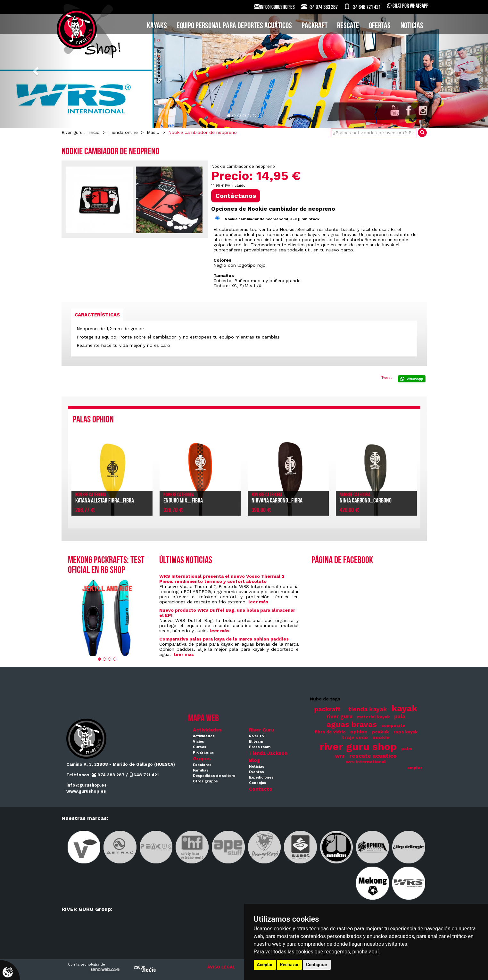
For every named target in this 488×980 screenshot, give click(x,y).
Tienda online (123, 132)
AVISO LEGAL (221, 967)
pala (400, 717)
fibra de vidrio (330, 732)
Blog (254, 760)
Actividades (207, 730)
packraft (327, 709)
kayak (404, 708)
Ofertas (380, 26)
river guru (339, 717)
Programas (203, 752)
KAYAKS (157, 26)
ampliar (415, 768)
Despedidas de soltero (214, 776)
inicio (94, 132)
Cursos (200, 747)
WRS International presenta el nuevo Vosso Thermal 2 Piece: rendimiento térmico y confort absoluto (222, 579)
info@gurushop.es (87, 785)
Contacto (261, 789)
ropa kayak (405, 732)
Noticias (412, 26)
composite (393, 726)
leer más (258, 602)
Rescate (348, 26)
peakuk (380, 732)
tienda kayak (368, 709)
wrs (340, 756)
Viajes (199, 742)
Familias (201, 770)
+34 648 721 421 (362, 7)
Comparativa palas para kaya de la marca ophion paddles (224, 639)
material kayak (373, 717)
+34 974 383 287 (319, 7)
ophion (359, 732)
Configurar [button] (317, 965)
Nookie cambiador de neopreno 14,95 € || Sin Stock (272, 219)
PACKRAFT (314, 26)
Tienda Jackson (268, 753)
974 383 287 (108, 775)
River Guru (261, 730)
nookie (381, 738)
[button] (37, 71)
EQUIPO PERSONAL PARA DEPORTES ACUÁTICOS (234, 26)
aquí (374, 952)
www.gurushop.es (86, 791)
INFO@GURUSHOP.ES (274, 7)
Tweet (387, 378)
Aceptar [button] (265, 965)
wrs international (366, 762)
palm (407, 749)
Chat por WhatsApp (408, 6)
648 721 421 (144, 775)
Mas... (153, 132)
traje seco (355, 738)
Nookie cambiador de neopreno (203, 132)
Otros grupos (205, 781)
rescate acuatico (373, 756)
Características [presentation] (97, 315)
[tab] (97, 315)
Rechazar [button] (289, 965)
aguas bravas (352, 724)
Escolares (202, 765)
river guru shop (358, 747)
